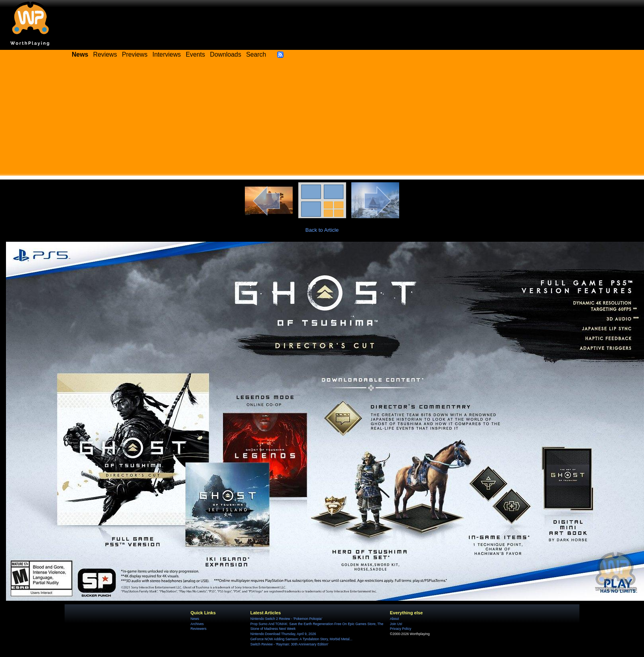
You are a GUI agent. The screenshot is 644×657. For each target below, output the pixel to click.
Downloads (226, 54)
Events (195, 54)
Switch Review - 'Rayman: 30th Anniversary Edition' (290, 644)
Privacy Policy (401, 629)
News (195, 619)
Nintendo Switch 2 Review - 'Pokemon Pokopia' (286, 619)
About (394, 619)
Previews (135, 54)
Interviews (166, 54)
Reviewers (199, 629)
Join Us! (396, 624)
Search (256, 54)
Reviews (105, 54)
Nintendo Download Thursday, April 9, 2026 (283, 634)
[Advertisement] (322, 120)
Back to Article (322, 230)
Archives (197, 624)
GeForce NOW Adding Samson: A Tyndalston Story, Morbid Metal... (301, 639)
